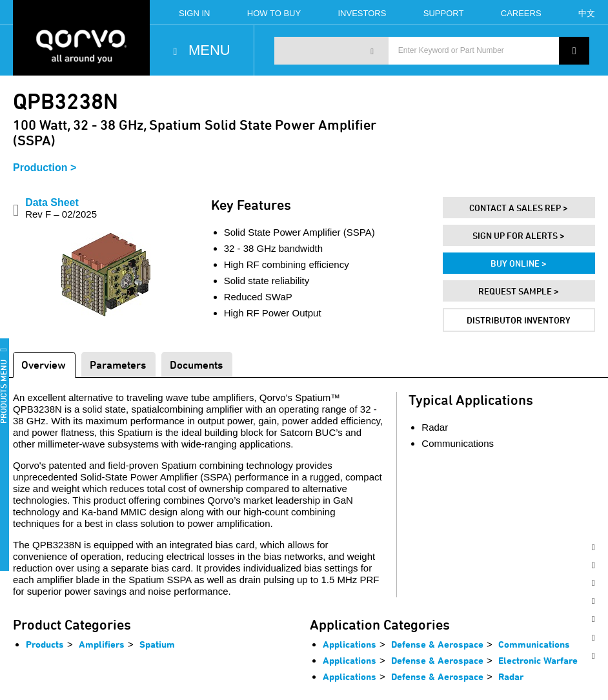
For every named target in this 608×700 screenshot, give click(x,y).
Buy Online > (519, 263)
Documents (196, 365)
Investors (362, 13)
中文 (587, 13)
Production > (45, 168)
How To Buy (274, 13)
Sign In (194, 13)
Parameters (118, 365)
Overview (44, 365)
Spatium (157, 644)
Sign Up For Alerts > (519, 235)
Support (444, 13)
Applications (350, 644)
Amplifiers (102, 644)
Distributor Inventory (519, 320)
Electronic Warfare (538, 660)
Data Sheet (61, 208)
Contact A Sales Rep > (519, 208)
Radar (511, 676)
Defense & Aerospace (437, 644)
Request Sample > (519, 291)
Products (45, 644)
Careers (521, 13)
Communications (534, 644)
